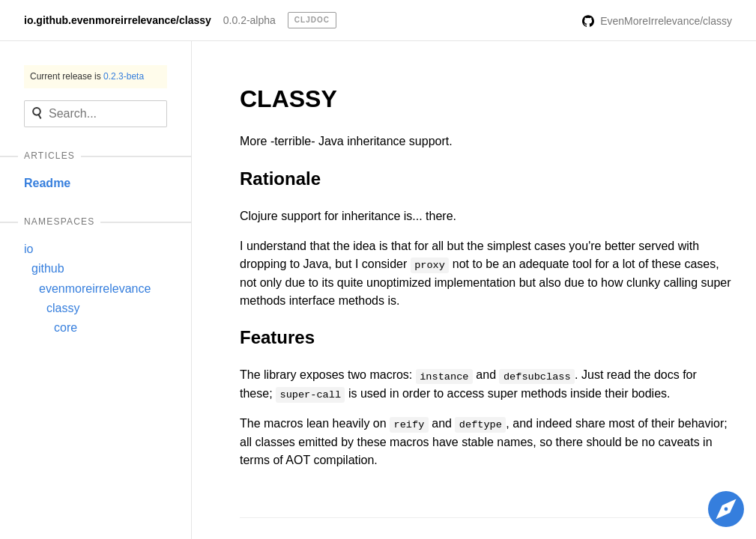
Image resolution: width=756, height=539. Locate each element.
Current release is (87, 76)
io (28, 249)
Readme (47, 183)
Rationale (280, 179)
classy (63, 308)
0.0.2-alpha (250, 20)
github (48, 268)
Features (277, 337)
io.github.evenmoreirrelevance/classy (118, 20)
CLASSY (288, 99)
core (66, 328)
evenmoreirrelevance (95, 289)
